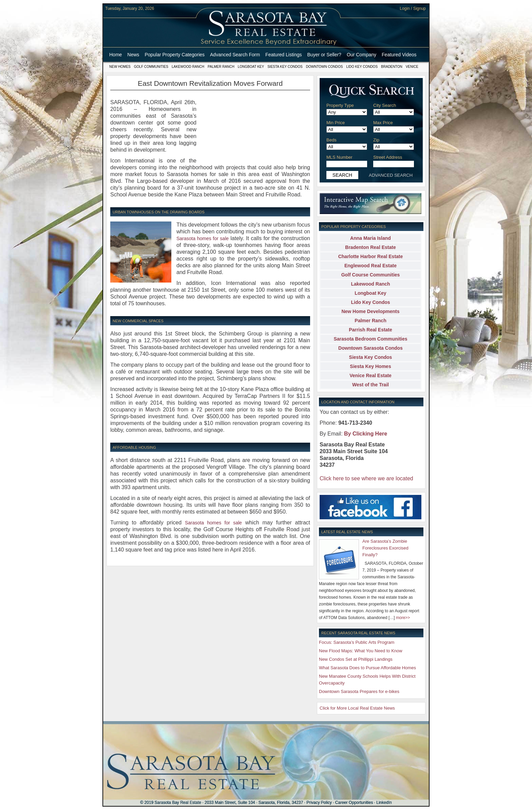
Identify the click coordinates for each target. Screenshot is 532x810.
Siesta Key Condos (285, 67)
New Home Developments (370, 311)
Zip (376, 140)
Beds (331, 140)
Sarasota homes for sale (203, 238)
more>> (403, 618)
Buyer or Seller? (324, 55)
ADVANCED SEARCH (391, 175)
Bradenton (392, 67)
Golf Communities (151, 67)
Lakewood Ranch (188, 67)
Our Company (362, 55)
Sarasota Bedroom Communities (370, 339)
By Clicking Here (366, 434)
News (133, 55)
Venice (412, 67)
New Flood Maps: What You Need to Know (361, 651)
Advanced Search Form (235, 55)
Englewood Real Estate (370, 266)
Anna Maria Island (370, 238)
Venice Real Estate (370, 375)
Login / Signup (413, 8)
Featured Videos (399, 55)
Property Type (340, 105)
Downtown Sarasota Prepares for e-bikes (359, 691)
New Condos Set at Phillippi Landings (356, 659)
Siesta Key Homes (370, 366)
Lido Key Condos (362, 67)
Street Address (388, 157)
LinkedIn (384, 803)
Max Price (383, 123)
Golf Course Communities (371, 275)
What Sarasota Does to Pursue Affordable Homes (367, 668)
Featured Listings (283, 55)
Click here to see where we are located (366, 478)
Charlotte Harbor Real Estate (371, 256)
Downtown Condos (325, 67)
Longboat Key (251, 67)
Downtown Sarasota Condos (370, 348)
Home (116, 55)
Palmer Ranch (221, 67)
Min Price (336, 123)
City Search (385, 105)
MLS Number (339, 157)
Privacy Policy (319, 803)
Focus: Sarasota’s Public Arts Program (357, 642)
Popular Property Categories (175, 55)
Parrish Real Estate (370, 330)
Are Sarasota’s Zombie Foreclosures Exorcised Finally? (385, 548)
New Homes (120, 67)
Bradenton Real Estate (370, 247)
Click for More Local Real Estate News (357, 708)
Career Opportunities (354, 803)
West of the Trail (370, 385)
